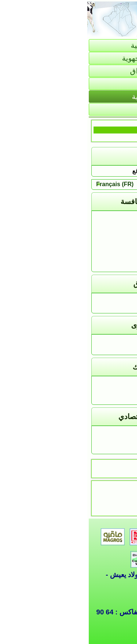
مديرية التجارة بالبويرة (99, 242)
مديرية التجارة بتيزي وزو (96, 234)
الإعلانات (115, 440)
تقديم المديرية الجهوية (69, 58)
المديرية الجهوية (106, 217)
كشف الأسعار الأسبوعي (97, 308)
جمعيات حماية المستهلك (95, 399)
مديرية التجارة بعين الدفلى (94, 258)
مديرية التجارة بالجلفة (99, 266)
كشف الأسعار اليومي (100, 300)
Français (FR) (27, 184)
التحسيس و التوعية (102, 391)
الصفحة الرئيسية (69, 45)
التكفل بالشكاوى (105, 349)
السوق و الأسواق (69, 71)
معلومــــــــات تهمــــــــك (93, 432)
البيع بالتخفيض (108, 449)
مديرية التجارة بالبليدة (99, 225)
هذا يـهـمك (113, 341)
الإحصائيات (68, 84)
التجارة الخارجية (69, 97)
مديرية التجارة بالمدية (100, 250)
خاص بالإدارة (68, 109)
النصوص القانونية (105, 383)
